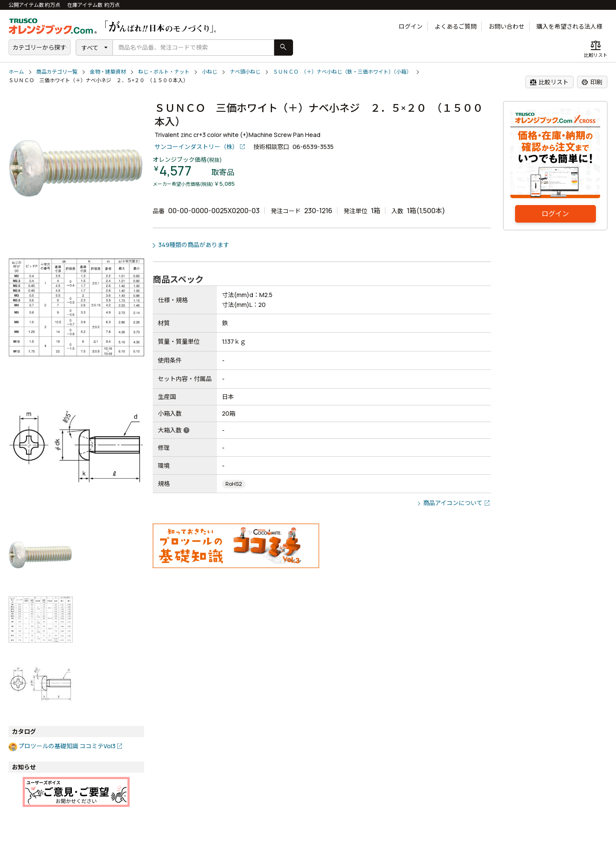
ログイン (411, 26)
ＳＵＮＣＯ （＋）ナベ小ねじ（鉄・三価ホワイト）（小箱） (342, 72)
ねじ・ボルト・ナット (164, 72)
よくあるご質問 (456, 26)
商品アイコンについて (453, 503)
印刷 (592, 82)
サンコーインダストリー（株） (196, 147)
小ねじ (210, 72)
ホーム (16, 72)
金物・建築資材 (108, 72)
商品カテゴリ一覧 (57, 72)
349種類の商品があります (194, 245)
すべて (90, 48)
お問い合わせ (506, 26)
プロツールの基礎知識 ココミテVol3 (67, 746)
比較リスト (549, 82)
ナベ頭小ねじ (245, 72)
